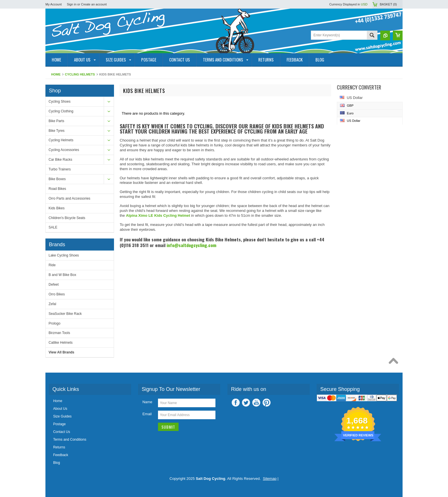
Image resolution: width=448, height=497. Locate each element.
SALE (53, 227)
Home (56, 74)
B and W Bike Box (62, 275)
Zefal (52, 304)
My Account (54, 4)
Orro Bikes (57, 294)
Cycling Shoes (60, 102)
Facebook (236, 403)
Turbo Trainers (60, 169)
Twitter (246, 403)
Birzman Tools (59, 333)
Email (147, 414)
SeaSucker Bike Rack (65, 314)
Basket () (388, 4)
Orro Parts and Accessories (69, 198)
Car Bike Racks (60, 160)
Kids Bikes (57, 208)
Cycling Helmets (80, 74)
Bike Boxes (57, 179)
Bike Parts (56, 121)
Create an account (94, 4)
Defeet (54, 285)
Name (147, 402)
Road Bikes (57, 189)
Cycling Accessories (64, 150)
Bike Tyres (57, 131)
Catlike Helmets (61, 343)
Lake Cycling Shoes (64, 255)
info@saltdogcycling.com (191, 245)
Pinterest (267, 403)
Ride (52, 265)
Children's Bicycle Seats (67, 218)
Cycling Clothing (61, 111)
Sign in (72, 4)
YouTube (256, 403)
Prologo (54, 323)
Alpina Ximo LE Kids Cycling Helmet (158, 215)
